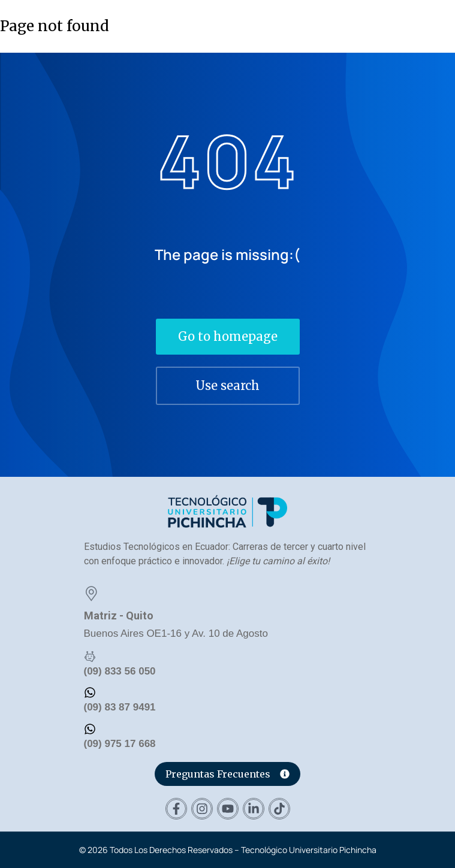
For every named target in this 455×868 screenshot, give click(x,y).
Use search (227, 385)
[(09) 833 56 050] (90, 657)
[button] (439, 25)
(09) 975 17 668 (120, 744)
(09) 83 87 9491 (120, 707)
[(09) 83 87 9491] (90, 692)
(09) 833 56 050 (120, 671)
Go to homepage (228, 336)
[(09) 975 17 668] (90, 729)
